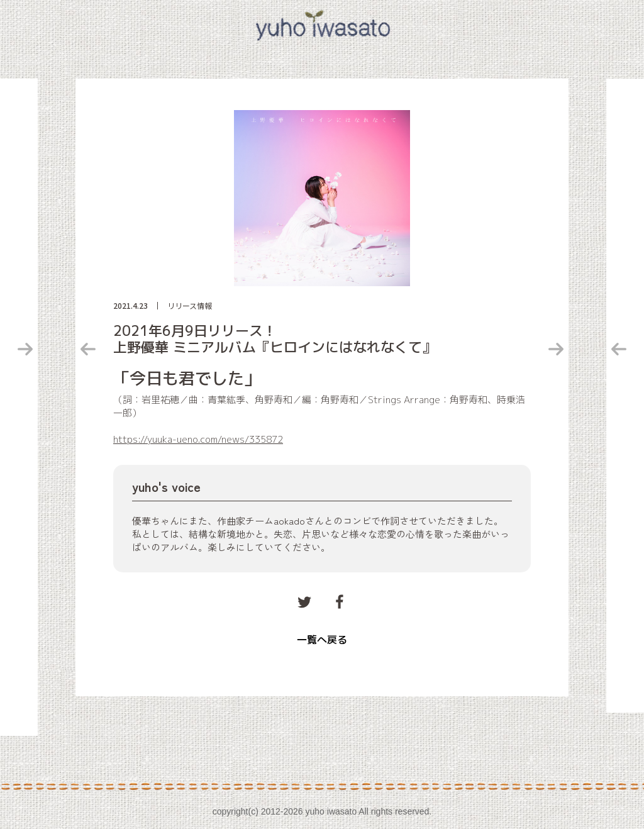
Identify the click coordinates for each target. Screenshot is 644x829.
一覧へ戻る (322, 640)
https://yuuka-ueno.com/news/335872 (198, 439)
